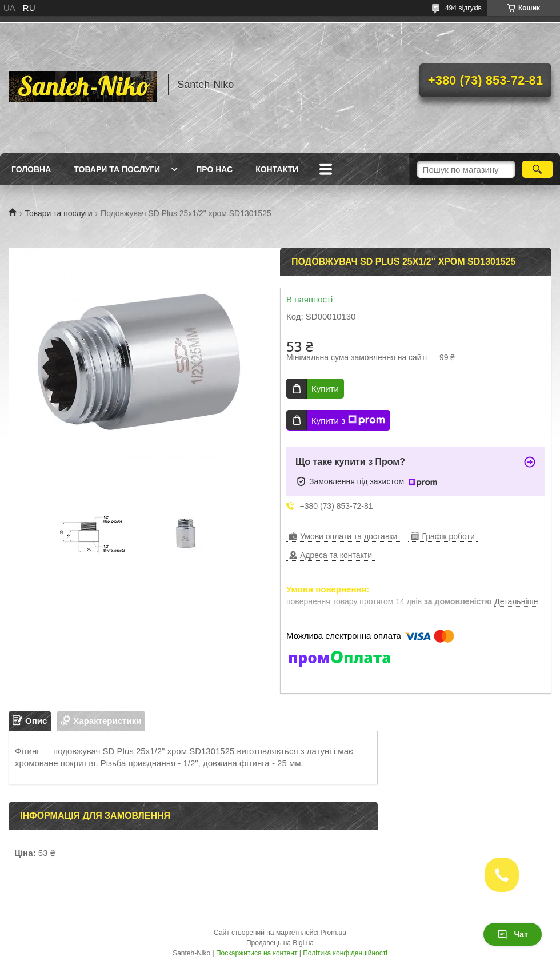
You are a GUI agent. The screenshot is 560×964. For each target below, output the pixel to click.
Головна (31, 169)
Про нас (214, 169)
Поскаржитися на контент (257, 953)
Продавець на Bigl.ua (280, 943)
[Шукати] (537, 169)
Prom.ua (333, 933)
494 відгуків (463, 8)
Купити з (348, 420)
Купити (325, 389)
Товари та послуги (117, 169)
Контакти (277, 169)
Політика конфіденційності (345, 953)
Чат (513, 934)
